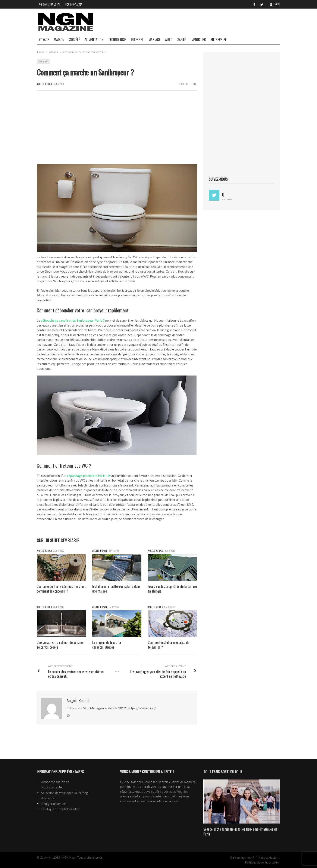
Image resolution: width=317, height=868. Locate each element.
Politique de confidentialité (60, 809)
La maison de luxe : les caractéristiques (107, 645)
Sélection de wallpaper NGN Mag (65, 793)
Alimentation (94, 40)
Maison (59, 40)
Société (74, 40)
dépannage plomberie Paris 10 (88, 476)
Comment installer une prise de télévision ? (169, 645)
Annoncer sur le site (50, 4)
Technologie (117, 40)
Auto (169, 40)
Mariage (154, 40)
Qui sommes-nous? (242, 858)
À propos (48, 798)
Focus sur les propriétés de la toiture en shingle (172, 589)
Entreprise (219, 40)
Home (41, 52)
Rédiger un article (54, 804)
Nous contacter (74, 4)
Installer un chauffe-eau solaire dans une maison (116, 589)
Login (277, 4)
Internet (137, 40)
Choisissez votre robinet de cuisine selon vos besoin (60, 645)
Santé (181, 40)
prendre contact (131, 796)
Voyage (44, 40)
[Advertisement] (203, 26)
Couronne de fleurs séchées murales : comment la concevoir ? (61, 589)
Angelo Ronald (44, 551)
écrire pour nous (164, 791)
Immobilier (198, 40)
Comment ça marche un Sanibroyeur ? (84, 52)
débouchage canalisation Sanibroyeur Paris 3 (73, 320)
